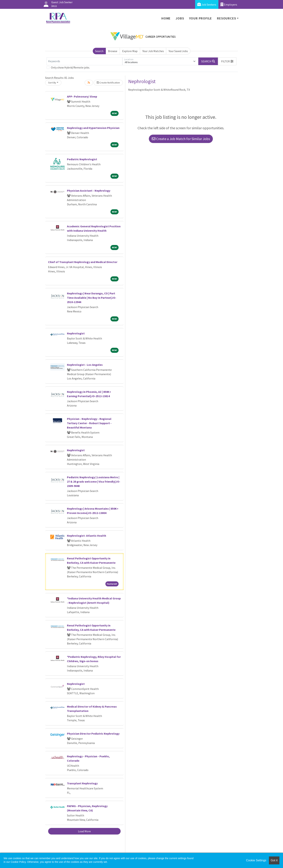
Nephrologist (76, 333)
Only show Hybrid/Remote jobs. (70, 67)
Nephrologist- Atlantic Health (87, 536)
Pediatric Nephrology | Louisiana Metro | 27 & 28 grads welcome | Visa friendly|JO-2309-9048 (94, 482)
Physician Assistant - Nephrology (89, 191)
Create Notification (108, 83)
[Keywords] (84, 61)
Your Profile (201, 18)
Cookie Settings (256, 860)
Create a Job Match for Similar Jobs (181, 139)
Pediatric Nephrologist (82, 159)
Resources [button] (226, 18)
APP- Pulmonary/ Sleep (82, 96)
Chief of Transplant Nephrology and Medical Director (83, 262)
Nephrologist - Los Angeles (85, 365)
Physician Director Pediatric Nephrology (93, 734)
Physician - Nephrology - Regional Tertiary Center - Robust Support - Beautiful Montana (89, 423)
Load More (84, 831)
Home (166, 18)
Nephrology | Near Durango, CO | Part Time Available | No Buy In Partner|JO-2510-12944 (92, 298)
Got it (274, 860)
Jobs (180, 18)
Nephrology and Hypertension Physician (93, 128)
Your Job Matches (153, 51)
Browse (113, 51)
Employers (229, 4)
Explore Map (130, 51)
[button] (227, 61)
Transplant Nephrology (82, 783)
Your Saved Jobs (178, 51)
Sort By (52, 83)
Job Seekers (207, 4)
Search (99, 51)
